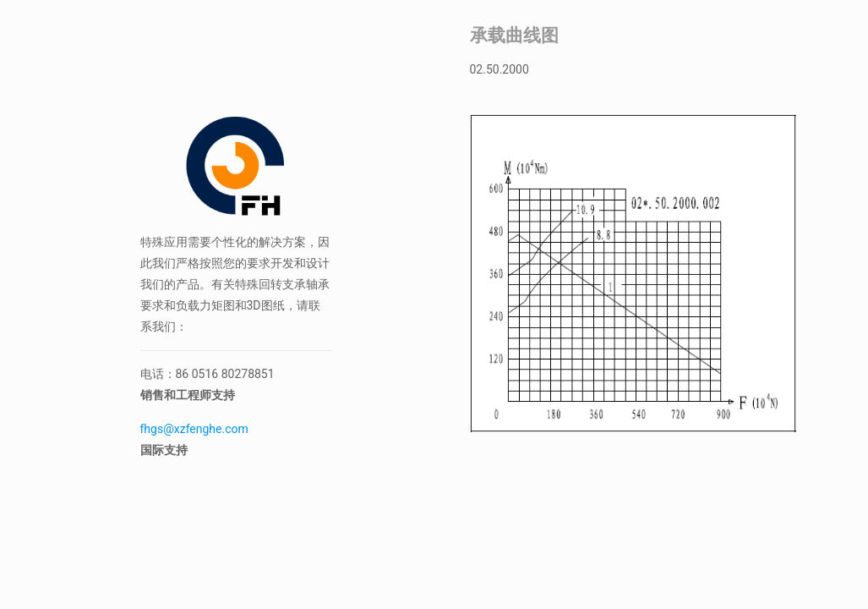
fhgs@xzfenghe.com (196, 429)
